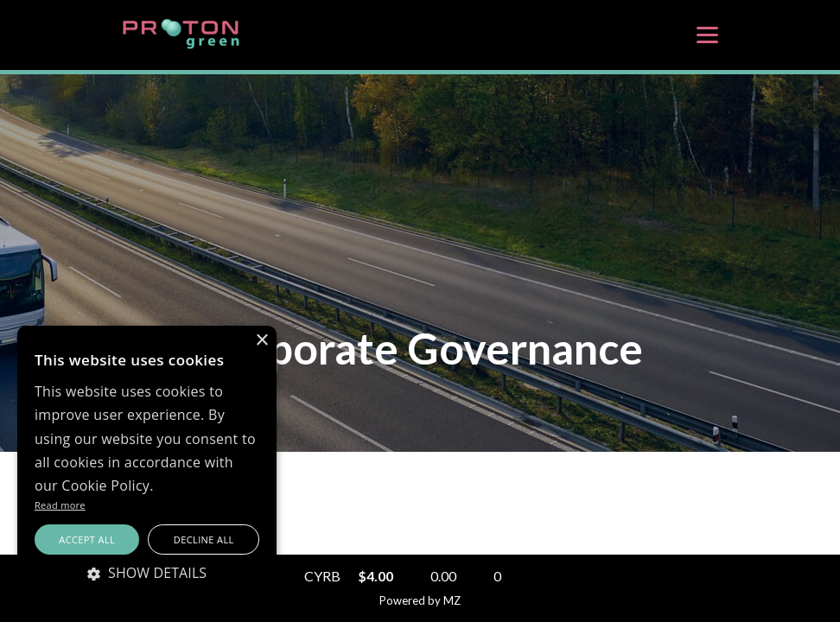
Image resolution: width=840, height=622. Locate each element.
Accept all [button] (87, 539)
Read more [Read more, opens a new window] (60, 505)
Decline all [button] (204, 539)
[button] (147, 573)
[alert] (147, 465)
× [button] (261, 341)
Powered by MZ (420, 600)
